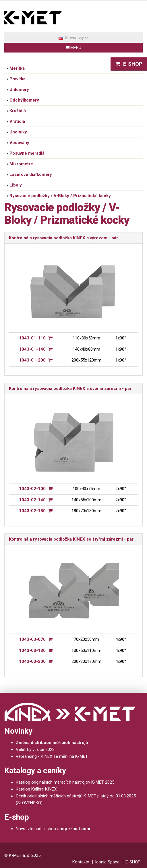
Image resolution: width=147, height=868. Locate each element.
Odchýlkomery (24, 100)
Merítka (17, 68)
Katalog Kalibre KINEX (36, 789)
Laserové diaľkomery (31, 174)
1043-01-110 (32, 338)
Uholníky (18, 132)
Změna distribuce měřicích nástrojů (52, 743)
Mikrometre (21, 164)
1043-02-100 (32, 489)
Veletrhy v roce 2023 (35, 749)
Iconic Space (107, 862)
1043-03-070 (32, 639)
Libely (16, 185)
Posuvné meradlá (27, 153)
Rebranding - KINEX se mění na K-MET (52, 756)
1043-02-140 (32, 500)
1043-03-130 (32, 650)
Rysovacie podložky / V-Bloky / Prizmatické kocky (60, 196)
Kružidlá (18, 111)
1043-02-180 (32, 511)
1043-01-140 (32, 349)
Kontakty (81, 862)
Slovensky (73, 38)
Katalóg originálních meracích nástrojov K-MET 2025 (65, 782)
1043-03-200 (32, 661)
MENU (74, 48)
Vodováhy (19, 143)
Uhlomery (19, 90)
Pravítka (18, 79)
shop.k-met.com (74, 829)
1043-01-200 (32, 360)
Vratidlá (17, 121)
